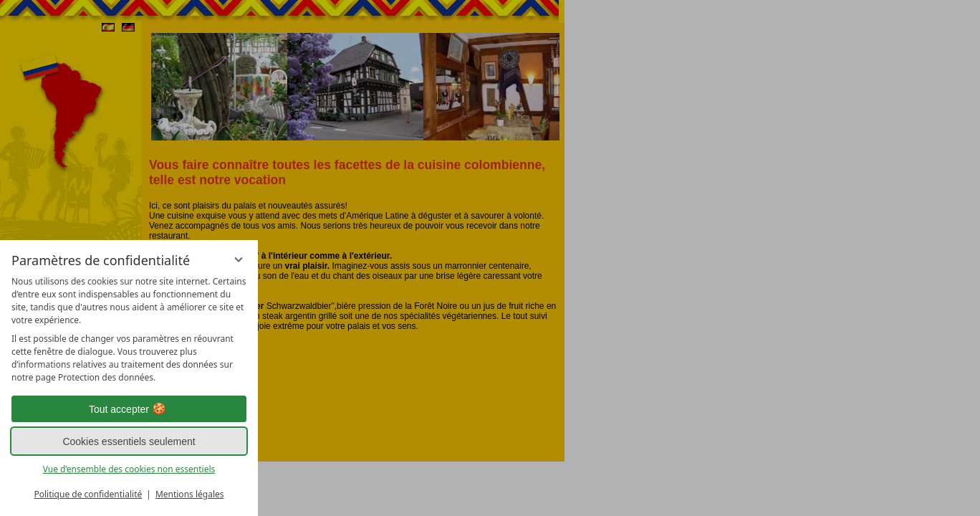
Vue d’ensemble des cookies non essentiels (129, 469)
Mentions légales (190, 494)
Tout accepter (129, 409)
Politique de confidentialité (88, 494)
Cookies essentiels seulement (129, 441)
